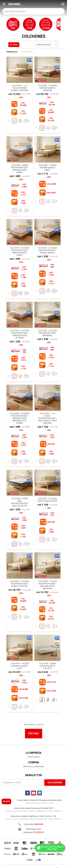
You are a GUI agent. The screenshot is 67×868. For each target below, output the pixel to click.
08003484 (39, 824)
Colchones (27, 52)
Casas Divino (34, 757)
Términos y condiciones (34, 767)
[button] (63, 4)
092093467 (39, 832)
